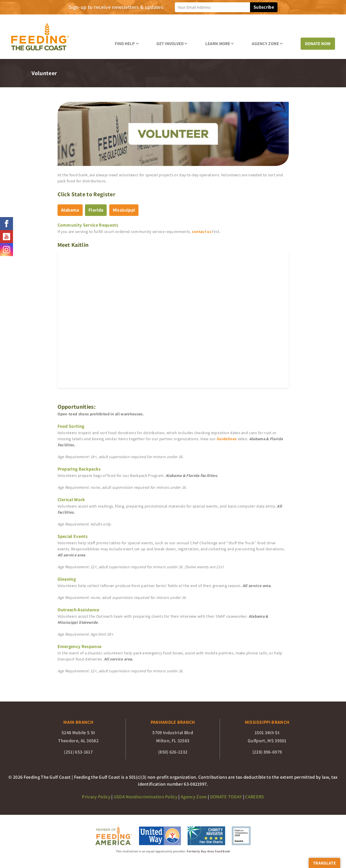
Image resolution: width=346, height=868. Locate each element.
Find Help (127, 44)
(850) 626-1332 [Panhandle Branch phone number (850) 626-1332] (173, 752)
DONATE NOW (318, 44)
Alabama (70, 210)
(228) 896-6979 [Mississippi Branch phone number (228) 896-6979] (267, 752)
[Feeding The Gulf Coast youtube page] (7, 237)
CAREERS (255, 797)
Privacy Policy (96, 797)
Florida (96, 210)
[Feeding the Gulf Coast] (40, 37)
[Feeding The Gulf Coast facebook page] (7, 224)
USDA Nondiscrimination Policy (146, 797)
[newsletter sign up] (212, 7)
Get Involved (172, 44)
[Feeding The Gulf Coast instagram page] (7, 250)
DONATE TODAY (226, 797)
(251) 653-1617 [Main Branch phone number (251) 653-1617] (78, 752)
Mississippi (124, 210)
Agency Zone (267, 44)
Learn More (220, 44)
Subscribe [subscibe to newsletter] (264, 7)
